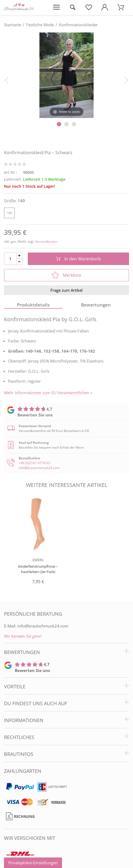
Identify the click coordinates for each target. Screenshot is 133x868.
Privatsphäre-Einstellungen (33, 863)
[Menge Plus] (19, 256)
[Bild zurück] (7, 80)
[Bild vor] (126, 80)
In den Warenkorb (78, 259)
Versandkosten (46, 241)
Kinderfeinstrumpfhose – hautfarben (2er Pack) (38, 569)
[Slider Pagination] (59, 124)
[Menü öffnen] (56, 8)
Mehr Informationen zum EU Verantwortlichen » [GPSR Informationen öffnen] (48, 393)
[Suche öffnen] (72, 8)
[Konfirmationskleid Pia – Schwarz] (66, 75)
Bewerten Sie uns (35, 415)
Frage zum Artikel (66, 290)
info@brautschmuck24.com (39, 468)
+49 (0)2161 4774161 (35, 463)
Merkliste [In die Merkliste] (66, 275)
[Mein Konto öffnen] (105, 8)
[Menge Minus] (19, 262)
